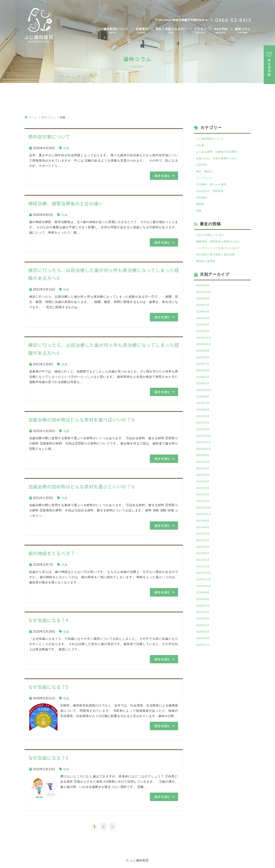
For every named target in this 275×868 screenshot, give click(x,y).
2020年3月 (204, 676)
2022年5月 (204, 504)
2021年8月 (204, 561)
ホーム (31, 117)
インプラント (206, 182)
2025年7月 (204, 318)
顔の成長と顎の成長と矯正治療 (218, 264)
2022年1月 (204, 533)
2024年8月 (204, 375)
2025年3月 (204, 339)
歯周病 (201, 211)
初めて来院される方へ (171, 31)
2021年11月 (205, 547)
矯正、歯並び (206, 175)
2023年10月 (205, 411)
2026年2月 (204, 296)
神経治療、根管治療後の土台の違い (66, 203)
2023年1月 (204, 454)
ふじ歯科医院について (113, 31)
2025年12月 (205, 304)
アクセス (200, 31)
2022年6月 (204, 497)
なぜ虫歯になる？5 (48, 686)
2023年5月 (204, 432)
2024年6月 (204, 390)
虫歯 (66, 148)
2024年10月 (205, 361)
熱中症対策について (49, 137)
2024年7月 (204, 382)
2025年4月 (204, 332)
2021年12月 (205, 540)
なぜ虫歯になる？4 (48, 620)
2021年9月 (204, 554)
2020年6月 (204, 655)
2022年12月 (205, 461)
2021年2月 (204, 597)
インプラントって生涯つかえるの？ (221, 257)
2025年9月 (204, 311)
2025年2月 (204, 347)
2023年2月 (204, 447)
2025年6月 (204, 325)
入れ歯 (201, 146)
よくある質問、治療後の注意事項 (220, 153)
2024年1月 (204, 404)
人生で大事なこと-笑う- (213, 243)
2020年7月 (204, 647)
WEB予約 (221, 31)
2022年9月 (204, 483)
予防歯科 (202, 203)
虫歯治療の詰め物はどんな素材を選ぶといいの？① (82, 486)
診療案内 (142, 31)
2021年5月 (204, 576)
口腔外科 (202, 168)
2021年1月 (204, 604)
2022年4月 (204, 511)
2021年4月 (204, 583)
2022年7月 (204, 490)
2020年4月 (204, 669)
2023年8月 (204, 418)
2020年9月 (204, 633)
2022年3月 (204, 518)
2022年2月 (204, 526)
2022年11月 (205, 468)
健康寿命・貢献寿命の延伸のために (221, 250)
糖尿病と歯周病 (207, 272)
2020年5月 (204, 662)
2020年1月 (204, 690)
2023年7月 (204, 425)
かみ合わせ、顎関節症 (212, 196)
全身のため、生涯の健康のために (220, 160)
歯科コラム (243, 31)
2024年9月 (204, 368)
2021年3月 (204, 590)
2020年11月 (205, 619)
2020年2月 (204, 683)
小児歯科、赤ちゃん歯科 (213, 189)
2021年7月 (204, 569)
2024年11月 (205, 354)
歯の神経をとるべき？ (52, 553)
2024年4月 (204, 397)
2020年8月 (204, 640)
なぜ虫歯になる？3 (48, 757)
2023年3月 (204, 440)
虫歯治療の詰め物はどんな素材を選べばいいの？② (82, 419)
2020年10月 (205, 626)
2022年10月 (205, 475)
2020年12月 (205, 612)
